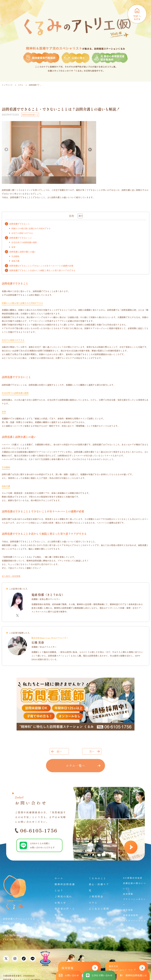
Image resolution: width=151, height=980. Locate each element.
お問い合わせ (69, 975)
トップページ (7, 85)
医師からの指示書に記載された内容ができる (31, 228)
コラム (21, 85)
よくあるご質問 (99, 909)
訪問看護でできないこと (21, 238)
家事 (13, 247)
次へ (92, 751)
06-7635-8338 (19, 939)
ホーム (59, 878)
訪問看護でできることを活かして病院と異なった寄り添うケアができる (42, 270)
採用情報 (128, 894)
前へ (59, 751)
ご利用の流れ (63, 896)
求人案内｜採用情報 (11, 576)
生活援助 (15, 256)
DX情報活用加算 (133, 878)
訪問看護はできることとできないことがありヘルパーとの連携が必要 (41, 266)
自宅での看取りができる (22, 233)
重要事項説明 (131, 915)
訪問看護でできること (20, 224)
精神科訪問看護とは (30, 115)
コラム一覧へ (75, 766)
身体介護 (15, 261)
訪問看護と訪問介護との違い (23, 252)
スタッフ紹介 (63, 921)
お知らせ (60, 903)
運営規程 (128, 910)
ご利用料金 (96, 896)
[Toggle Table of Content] (79, 216)
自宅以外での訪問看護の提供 (24, 242)
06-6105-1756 (36, 830)
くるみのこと (98, 878)
